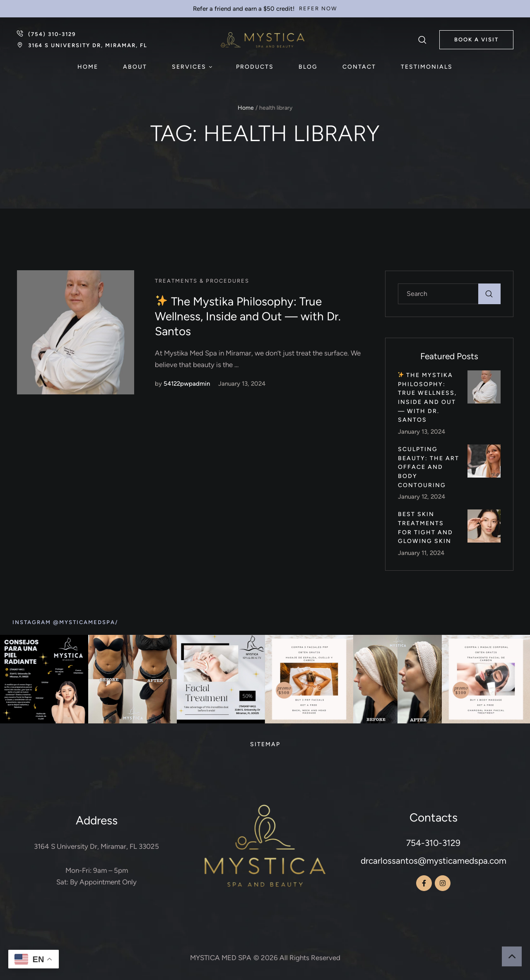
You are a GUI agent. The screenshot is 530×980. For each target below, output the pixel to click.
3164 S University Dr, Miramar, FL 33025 (96, 846)
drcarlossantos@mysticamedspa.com (434, 861)
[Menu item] (88, 67)
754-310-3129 (433, 843)
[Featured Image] (76, 332)
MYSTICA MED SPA (221, 958)
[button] (318, 9)
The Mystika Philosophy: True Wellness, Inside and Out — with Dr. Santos (248, 316)
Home (246, 108)
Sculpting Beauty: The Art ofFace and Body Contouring (429, 467)
